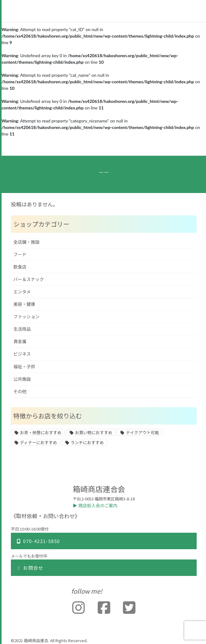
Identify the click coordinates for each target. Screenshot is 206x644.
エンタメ (22, 292)
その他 (20, 391)
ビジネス (22, 354)
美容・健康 (24, 304)
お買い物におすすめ (94, 433)
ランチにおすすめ (87, 443)
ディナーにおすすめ (38, 443)
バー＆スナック (29, 279)
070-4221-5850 (38, 541)
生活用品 (22, 329)
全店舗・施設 (26, 242)
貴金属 (20, 341)
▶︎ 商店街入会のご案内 (95, 506)
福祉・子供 (24, 367)
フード (20, 254)
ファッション (26, 317)
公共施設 (22, 379)
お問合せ (30, 568)
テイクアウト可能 (142, 433)
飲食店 (20, 267)
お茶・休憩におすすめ (41, 433)
